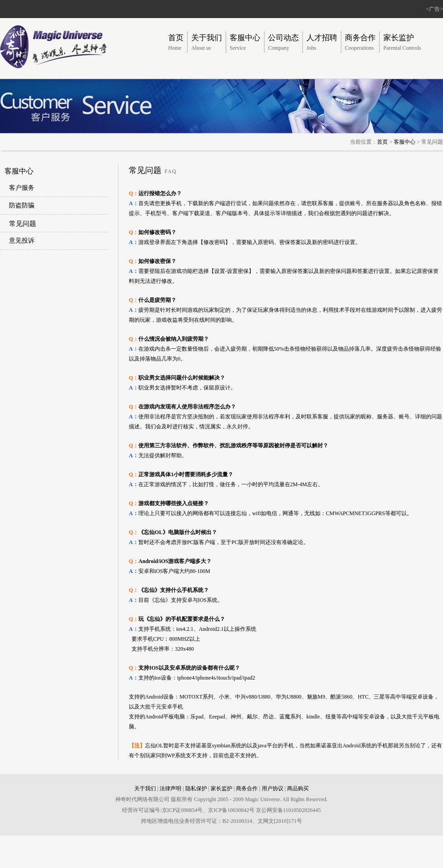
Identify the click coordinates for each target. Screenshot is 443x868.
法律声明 (170, 788)
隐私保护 (196, 788)
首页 (382, 142)
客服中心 (405, 142)
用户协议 (273, 788)
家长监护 (221, 788)
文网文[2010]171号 (280, 821)
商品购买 (298, 788)
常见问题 (23, 224)
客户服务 (22, 188)
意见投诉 (22, 241)
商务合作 (247, 788)
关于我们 (145, 788)
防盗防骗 (22, 205)
